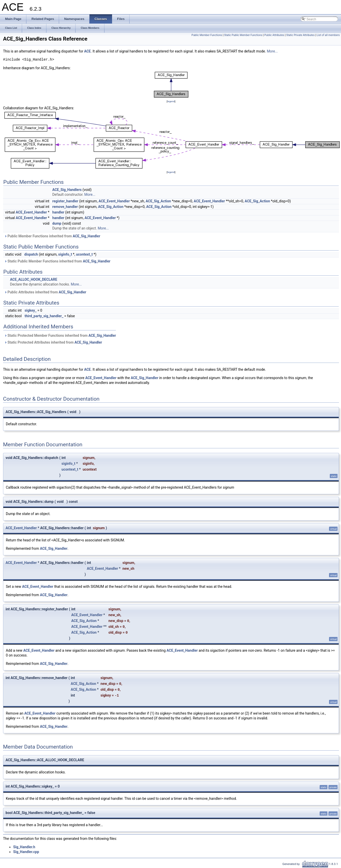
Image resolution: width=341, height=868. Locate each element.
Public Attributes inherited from (45, 292)
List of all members (328, 35)
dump (57, 223)
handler (58, 212)
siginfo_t (65, 254)
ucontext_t (84, 254)
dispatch (31, 254)
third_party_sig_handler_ (44, 316)
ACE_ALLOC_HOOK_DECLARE (33, 279)
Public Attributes (274, 35)
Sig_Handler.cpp (26, 852)
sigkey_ (31, 310)
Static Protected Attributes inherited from (53, 342)
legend (171, 101)
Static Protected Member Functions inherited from (60, 335)
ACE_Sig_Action (158, 201)
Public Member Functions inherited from (52, 236)
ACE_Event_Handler (114, 201)
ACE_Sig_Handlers (67, 190)
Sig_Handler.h (24, 847)
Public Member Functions (207, 35)
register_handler (65, 201)
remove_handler (65, 207)
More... (272, 51)
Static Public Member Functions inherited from (57, 261)
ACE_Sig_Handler (87, 236)
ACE (87, 51)
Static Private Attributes (300, 35)
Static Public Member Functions (243, 35)
